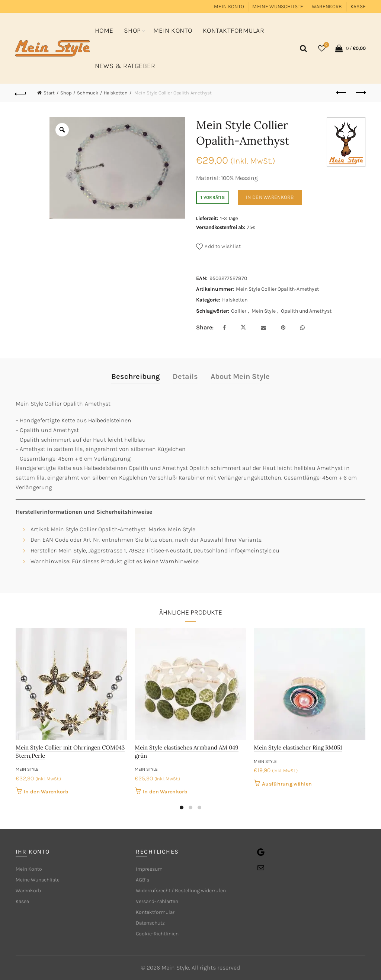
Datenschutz (150, 923)
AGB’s (143, 880)
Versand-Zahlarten (157, 901)
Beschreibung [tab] (136, 376)
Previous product (342, 93)
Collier (239, 311)
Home (104, 30)
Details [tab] (185, 376)
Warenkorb (327, 7)
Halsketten (116, 93)
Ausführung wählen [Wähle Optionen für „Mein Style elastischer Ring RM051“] (287, 784)
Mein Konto (229, 7)
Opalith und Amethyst (306, 311)
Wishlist (326, 45)
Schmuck (88, 93)
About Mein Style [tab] (240, 376)
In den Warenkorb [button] (46, 792)
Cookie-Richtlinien (157, 934)
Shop (132, 30)
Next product (360, 93)
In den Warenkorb (270, 197)
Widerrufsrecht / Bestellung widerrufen (181, 891)
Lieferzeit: (207, 218)
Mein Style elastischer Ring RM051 (298, 747)
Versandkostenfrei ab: (221, 227)
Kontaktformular (234, 30)
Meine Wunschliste (278, 7)
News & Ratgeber (125, 66)
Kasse (358, 7)
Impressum (149, 869)
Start (49, 93)
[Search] (302, 48)
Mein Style (264, 311)
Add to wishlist (223, 246)
